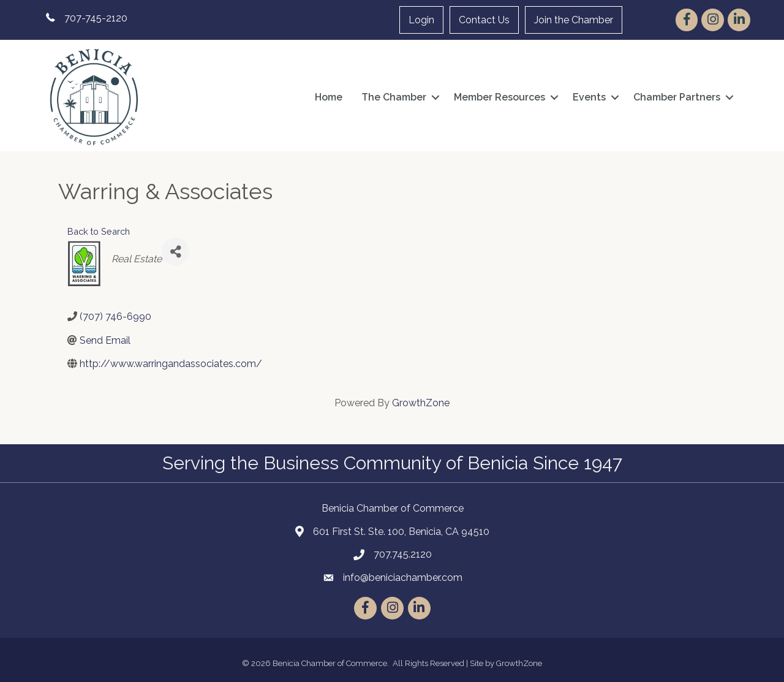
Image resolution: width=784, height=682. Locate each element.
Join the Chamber (574, 20)
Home (329, 97)
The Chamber (394, 97)
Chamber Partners (677, 97)
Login (421, 20)
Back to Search (99, 231)
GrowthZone (421, 403)
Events (589, 97)
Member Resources (499, 97)
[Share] (175, 252)
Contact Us (484, 20)
